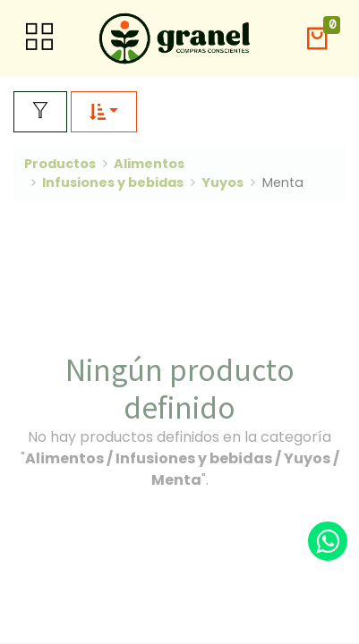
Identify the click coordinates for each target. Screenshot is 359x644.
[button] (317, 39)
